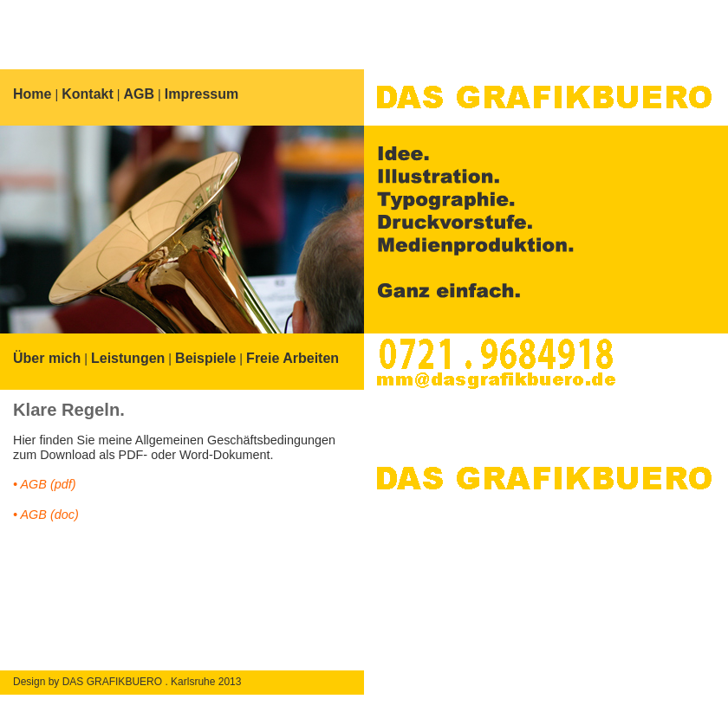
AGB (140, 94)
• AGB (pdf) (44, 484)
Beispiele (205, 358)
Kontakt (88, 94)
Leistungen (128, 358)
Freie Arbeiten (292, 358)
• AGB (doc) (46, 515)
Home (32, 94)
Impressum (201, 94)
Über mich (47, 358)
